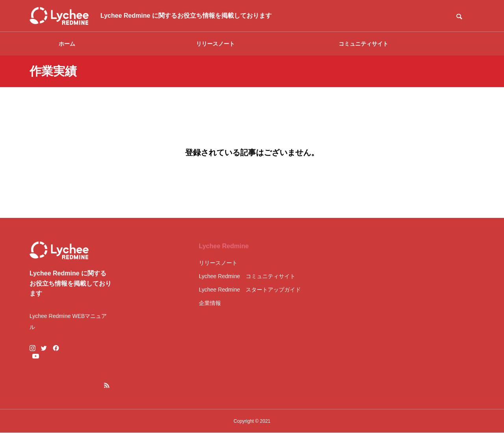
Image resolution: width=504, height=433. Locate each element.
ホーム (67, 44)
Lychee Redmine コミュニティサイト (247, 276)
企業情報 (210, 303)
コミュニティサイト (363, 44)
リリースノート (215, 44)
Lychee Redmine (224, 246)
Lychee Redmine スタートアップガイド (250, 290)
